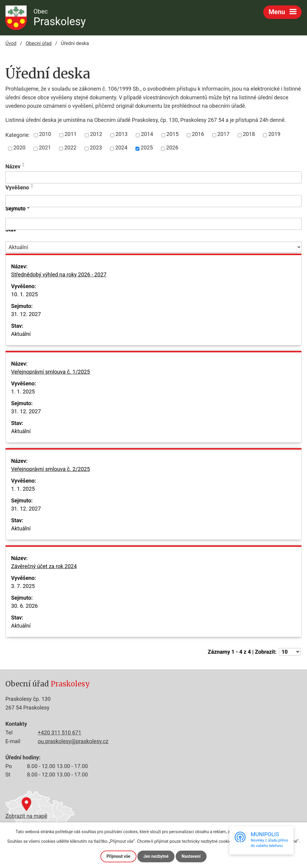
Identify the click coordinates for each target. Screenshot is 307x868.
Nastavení (191, 856)
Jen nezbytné (156, 856)
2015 (172, 134)
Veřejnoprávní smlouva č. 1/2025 (51, 376)
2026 (172, 148)
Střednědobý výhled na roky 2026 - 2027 (59, 279)
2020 (19, 148)
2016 (198, 134)
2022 (70, 148)
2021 (45, 148)
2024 (121, 148)
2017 (223, 134)
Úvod (11, 43)
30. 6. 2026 (24, 606)
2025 (147, 148)
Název (13, 166)
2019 (274, 134)
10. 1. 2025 (24, 294)
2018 (249, 134)
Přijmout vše (118, 856)
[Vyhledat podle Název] (153, 177)
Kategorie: (18, 135)
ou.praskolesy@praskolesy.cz (73, 741)
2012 (96, 134)
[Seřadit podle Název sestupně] (24, 166)
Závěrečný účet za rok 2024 (44, 570)
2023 (96, 148)
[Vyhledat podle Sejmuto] (153, 224)
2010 (45, 134)
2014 (147, 134)
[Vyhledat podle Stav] (153, 247)
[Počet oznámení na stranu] (290, 652)
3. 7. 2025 (23, 586)
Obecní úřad (39, 43)
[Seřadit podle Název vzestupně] (24, 164)
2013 (121, 134)
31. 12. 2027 (26, 314)
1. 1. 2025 (23, 392)
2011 (70, 134)
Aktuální (21, 334)
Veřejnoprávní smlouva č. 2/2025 (51, 473)
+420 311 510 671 (60, 732)
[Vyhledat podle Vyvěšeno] (153, 201)
